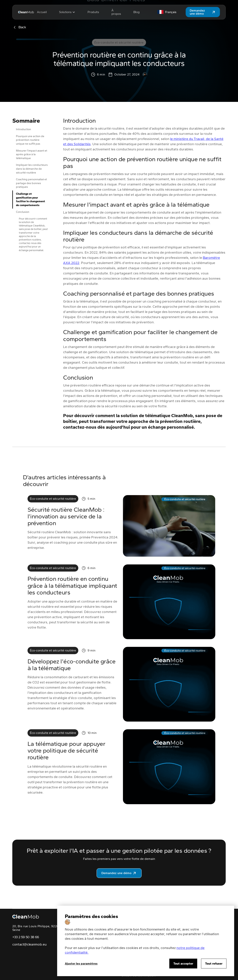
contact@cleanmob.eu (29, 945)
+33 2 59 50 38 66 (26, 937)
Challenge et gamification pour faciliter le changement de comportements (30, 200)
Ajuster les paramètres (81, 964)
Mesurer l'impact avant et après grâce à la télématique (32, 154)
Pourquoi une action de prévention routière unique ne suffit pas (30, 140)
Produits (93, 12)
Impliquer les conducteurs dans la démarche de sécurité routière (32, 169)
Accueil (42, 12)
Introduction (23, 129)
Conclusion (23, 212)
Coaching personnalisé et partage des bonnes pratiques (31, 183)
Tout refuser (214, 964)
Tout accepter (183, 964)
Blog (137, 12)
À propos (116, 12)
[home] (26, 12)
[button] (67, 12)
